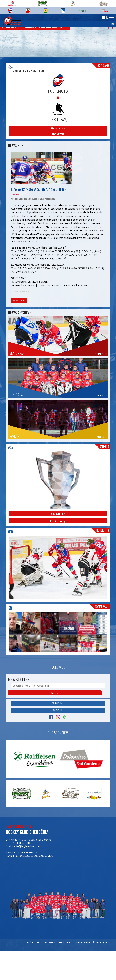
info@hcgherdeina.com (27, 875)
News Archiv (19, 300)
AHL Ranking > (58, 514)
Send (55, 722)
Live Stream (58, 134)
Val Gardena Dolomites (81, 971)
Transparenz (37, 971)
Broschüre (58, 739)
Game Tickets (58, 128)
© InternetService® (101, 971)
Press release (58, 732)
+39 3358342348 (20, 872)
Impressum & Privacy (53, 971)
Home (27, 971)
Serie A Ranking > (58, 521)
